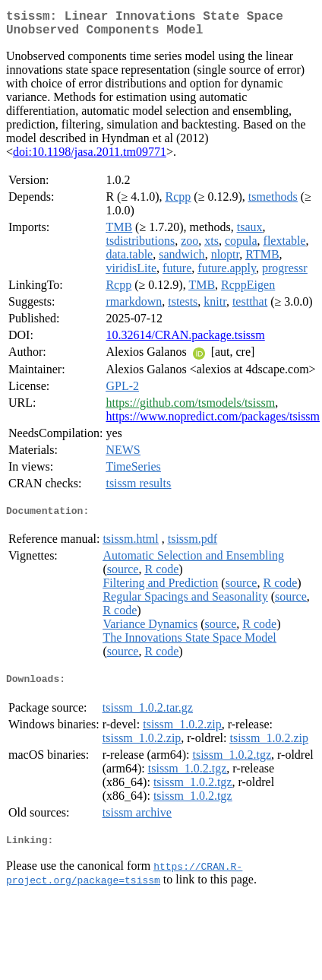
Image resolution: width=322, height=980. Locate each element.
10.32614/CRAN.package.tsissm (185, 341)
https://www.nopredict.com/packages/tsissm (213, 422)
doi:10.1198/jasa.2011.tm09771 (90, 158)
